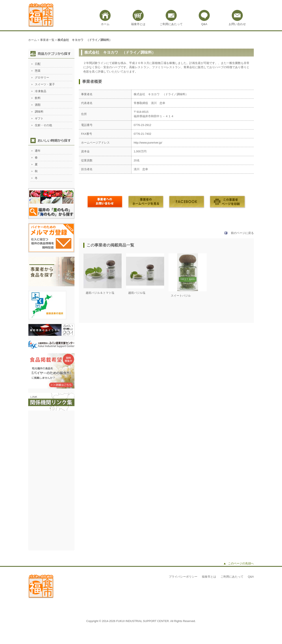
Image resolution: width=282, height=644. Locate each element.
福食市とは (138, 24)
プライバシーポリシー (183, 577)
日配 (38, 64)
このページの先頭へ (241, 563)
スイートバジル (181, 296)
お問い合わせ (237, 24)
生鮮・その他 (43, 125)
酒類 (38, 105)
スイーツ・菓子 (45, 84)
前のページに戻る (242, 233)
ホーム (105, 24)
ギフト (39, 118)
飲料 (38, 98)
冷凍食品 (41, 91)
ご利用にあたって (171, 24)
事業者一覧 (47, 40)
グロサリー (42, 78)
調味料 (39, 112)
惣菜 (38, 71)
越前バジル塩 (137, 293)
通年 (38, 151)
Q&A (204, 24)
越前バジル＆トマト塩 (100, 293)
